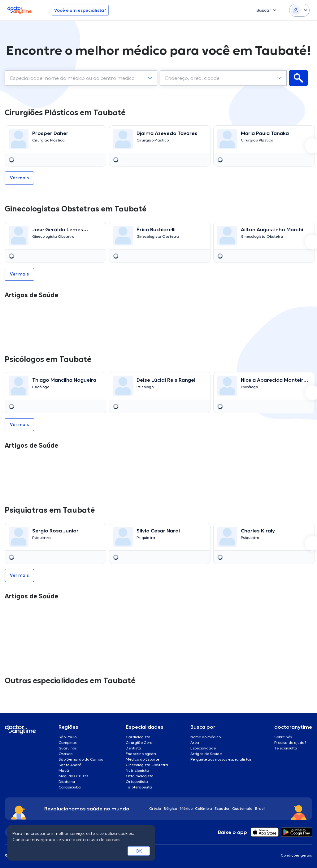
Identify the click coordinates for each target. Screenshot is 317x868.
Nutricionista (137, 770)
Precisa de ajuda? (290, 742)
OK (139, 851)
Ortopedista (137, 781)
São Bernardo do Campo (81, 759)
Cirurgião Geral (140, 742)
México (186, 808)
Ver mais (19, 178)
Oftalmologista (140, 776)
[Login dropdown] (299, 10)
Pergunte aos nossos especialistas (221, 759)
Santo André (70, 765)
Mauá (64, 770)
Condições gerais (296, 855)
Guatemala (242, 808)
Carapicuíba (70, 787)
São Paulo (67, 737)
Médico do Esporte (142, 759)
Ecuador (222, 808)
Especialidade (203, 748)
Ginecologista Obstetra (147, 765)
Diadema (67, 781)
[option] (54, 146)
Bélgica (171, 808)
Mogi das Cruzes (74, 776)
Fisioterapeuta (139, 787)
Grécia (155, 808)
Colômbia (204, 808)
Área (195, 742)
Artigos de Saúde (206, 754)
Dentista (133, 748)
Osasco (65, 754)
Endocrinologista (141, 754)
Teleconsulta (286, 748)
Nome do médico (206, 737)
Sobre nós (283, 737)
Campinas (68, 742)
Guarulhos (68, 748)
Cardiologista (138, 737)
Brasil (260, 808)
